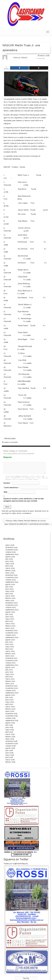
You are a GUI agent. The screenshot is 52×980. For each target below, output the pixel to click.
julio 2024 (9, 587)
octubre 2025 (11, 552)
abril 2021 (9, 677)
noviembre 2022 (12, 633)
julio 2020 (9, 697)
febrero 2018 (10, 762)
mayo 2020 (10, 702)
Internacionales (10, 438)
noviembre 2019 (12, 716)
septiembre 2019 (12, 720)
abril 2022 (9, 649)
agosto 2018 (10, 748)
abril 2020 (9, 704)
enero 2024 (10, 601)
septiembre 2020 (12, 693)
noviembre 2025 (12, 550)
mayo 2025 (10, 564)
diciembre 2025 (11, 547)
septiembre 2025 (12, 554)
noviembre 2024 (12, 577)
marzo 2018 (10, 760)
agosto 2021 (10, 667)
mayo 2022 (10, 647)
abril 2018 (9, 757)
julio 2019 (9, 725)
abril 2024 (9, 594)
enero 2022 (10, 656)
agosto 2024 (10, 584)
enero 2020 (10, 711)
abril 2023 (9, 621)
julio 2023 (9, 614)
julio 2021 (9, 670)
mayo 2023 (10, 619)
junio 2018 (9, 753)
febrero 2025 (10, 571)
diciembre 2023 (11, 603)
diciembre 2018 (11, 741)
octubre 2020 (11, 690)
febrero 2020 (10, 709)
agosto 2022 (10, 640)
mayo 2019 (10, 730)
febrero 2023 (10, 626)
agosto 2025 (10, 557)
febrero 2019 (10, 737)
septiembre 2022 (12, 637)
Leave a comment (10, 442)
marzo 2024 (10, 596)
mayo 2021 (10, 674)
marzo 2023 (10, 624)
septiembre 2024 (12, 582)
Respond (12, 457)
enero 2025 (10, 573)
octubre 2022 (11, 635)
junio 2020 (9, 700)
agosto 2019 (10, 723)
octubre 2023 (11, 607)
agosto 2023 (10, 612)
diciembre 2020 (11, 686)
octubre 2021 (10, 663)
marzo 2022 (10, 651)
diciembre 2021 (11, 658)
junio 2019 (9, 727)
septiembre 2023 (12, 610)
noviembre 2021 (12, 660)
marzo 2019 (10, 734)
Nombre (7, 483)
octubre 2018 (11, 746)
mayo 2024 (10, 591)
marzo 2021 (10, 679)
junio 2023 (9, 617)
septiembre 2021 (12, 665)
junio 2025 (9, 561)
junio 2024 (9, 589)
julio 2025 (9, 559)
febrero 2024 (10, 598)
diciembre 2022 (11, 630)
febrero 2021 (10, 681)
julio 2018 (9, 750)
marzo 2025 (10, 568)
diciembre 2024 (11, 575)
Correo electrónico (12, 488)
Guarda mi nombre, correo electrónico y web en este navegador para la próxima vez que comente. (23, 500)
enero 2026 (10, 545)
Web (5, 492)
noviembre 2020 (12, 688)
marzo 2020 (10, 707)
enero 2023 (10, 628)
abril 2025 (9, 566)
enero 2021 (10, 684)
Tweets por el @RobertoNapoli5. (16, 864)
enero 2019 (10, 739)
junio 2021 (9, 672)
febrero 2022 (10, 654)
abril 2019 (9, 732)
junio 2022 (9, 644)
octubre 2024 (11, 580)
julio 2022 (9, 642)
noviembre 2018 (12, 744)
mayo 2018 (10, 755)
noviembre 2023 (12, 605)
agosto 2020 (10, 695)
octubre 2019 (10, 718)
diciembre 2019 (11, 714)
